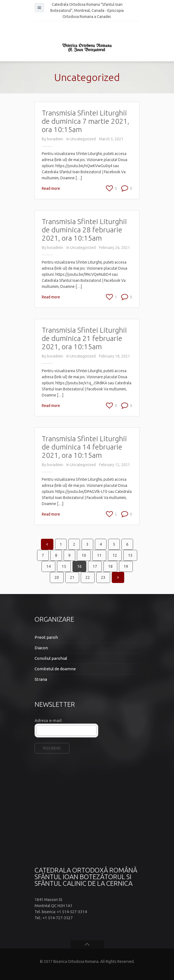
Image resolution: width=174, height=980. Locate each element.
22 (88, 577)
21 (72, 577)
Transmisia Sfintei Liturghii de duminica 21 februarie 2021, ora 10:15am (84, 338)
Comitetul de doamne (55, 669)
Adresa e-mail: (48, 720)
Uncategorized (83, 139)
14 (48, 566)
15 (64, 566)
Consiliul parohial (51, 658)
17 (95, 566)
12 (115, 555)
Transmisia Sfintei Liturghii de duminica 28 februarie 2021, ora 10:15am (84, 230)
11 (99, 555)
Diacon (41, 648)
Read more (51, 188)
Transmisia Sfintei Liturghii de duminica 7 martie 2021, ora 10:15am (85, 121)
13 (130, 555)
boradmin (55, 139)
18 (110, 566)
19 (126, 566)
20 (57, 577)
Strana (41, 679)
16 (79, 566)
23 (103, 577)
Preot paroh (46, 637)
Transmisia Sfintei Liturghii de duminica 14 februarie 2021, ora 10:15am (84, 447)
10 (84, 555)
